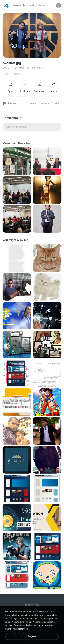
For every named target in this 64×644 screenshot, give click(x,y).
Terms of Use (32, 605)
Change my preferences (16, 629)
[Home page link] (6, 5)
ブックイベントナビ (13, 68)
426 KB (17, 74)
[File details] (17, 161)
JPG (7, 74)
